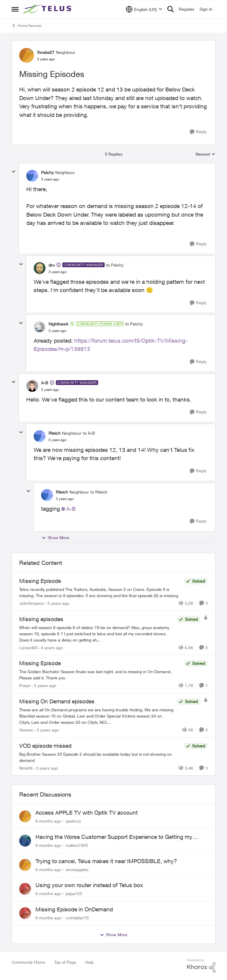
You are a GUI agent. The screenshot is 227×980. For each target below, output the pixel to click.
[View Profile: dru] (40, 268)
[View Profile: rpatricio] (25, 816)
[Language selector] (144, 9)
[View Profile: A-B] (32, 386)
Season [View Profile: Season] (26, 730)
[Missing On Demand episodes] (97, 716)
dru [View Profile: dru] (52, 265)
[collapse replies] (14, 172)
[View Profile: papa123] (25, 889)
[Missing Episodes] (50, 179)
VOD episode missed (45, 746)
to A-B (89, 433)
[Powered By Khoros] (201, 966)
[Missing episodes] (97, 633)
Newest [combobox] (206, 154)
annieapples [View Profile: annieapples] (77, 869)
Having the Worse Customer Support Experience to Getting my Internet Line (114, 837)
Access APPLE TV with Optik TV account (87, 813)
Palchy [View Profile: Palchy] (47, 172)
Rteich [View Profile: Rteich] (55, 433)
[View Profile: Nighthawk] (40, 327)
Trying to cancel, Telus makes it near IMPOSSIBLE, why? (106, 861)
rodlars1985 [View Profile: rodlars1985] (77, 845)
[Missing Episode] (100, 592)
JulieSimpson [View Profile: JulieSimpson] (32, 603)
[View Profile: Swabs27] (27, 55)
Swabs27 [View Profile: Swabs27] (46, 52)
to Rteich (99, 492)
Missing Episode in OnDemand (74, 909)
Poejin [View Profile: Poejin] (25, 685)
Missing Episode (40, 581)
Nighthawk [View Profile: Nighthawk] (58, 324)
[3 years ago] (57, 603)
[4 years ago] (51, 647)
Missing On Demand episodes (57, 701)
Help (89, 962)
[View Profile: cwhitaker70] (25, 913)
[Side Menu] (15, 9)
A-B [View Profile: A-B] (45, 383)
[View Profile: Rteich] (40, 436)
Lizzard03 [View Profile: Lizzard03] (28, 647)
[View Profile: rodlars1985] (25, 841)
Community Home (28, 962)
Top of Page (65, 962)
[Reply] (198, 132)
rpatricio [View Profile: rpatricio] (73, 821)
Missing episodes (41, 619)
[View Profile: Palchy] (32, 176)
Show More (55, 538)
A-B (71, 509)
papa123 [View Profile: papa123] (74, 893)
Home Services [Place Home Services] (26, 25)
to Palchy (115, 265)
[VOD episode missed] (100, 757)
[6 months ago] (48, 821)
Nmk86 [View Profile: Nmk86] (26, 768)
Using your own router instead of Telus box (89, 885)
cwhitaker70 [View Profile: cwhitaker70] (77, 918)
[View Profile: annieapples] (25, 865)
